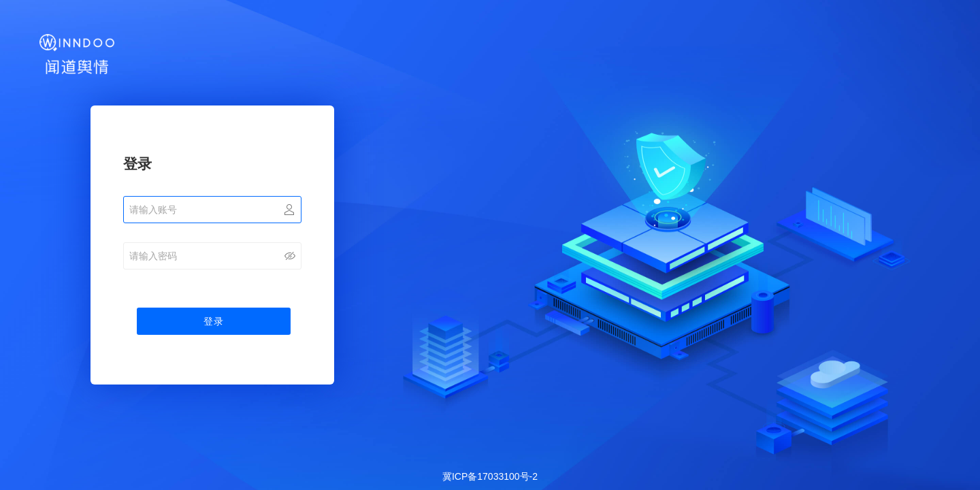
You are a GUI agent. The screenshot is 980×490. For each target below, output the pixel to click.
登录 (214, 321)
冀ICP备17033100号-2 (490, 476)
